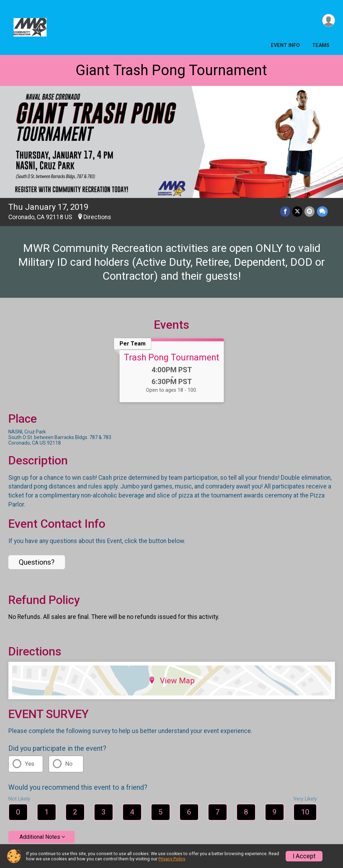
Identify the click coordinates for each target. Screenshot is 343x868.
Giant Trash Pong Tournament (171, 70)
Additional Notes (40, 837)
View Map (171, 680)
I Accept (304, 856)
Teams (321, 45)
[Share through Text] (322, 211)
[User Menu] (329, 20)
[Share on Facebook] (285, 211)
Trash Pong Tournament (171, 357)
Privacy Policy (172, 859)
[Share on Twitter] (298, 211)
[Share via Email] (310, 211)
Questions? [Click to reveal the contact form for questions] (37, 562)
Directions (97, 217)
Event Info (285, 45)
